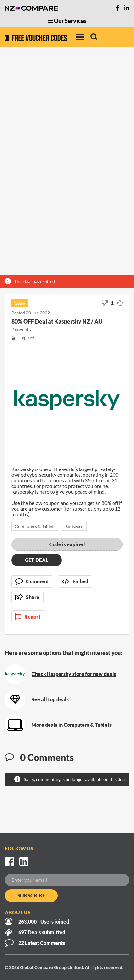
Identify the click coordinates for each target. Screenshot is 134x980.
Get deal (37, 560)
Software (74, 526)
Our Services (67, 21)
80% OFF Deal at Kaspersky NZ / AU (57, 321)
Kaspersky (21, 329)
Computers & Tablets (35, 526)
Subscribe (31, 895)
